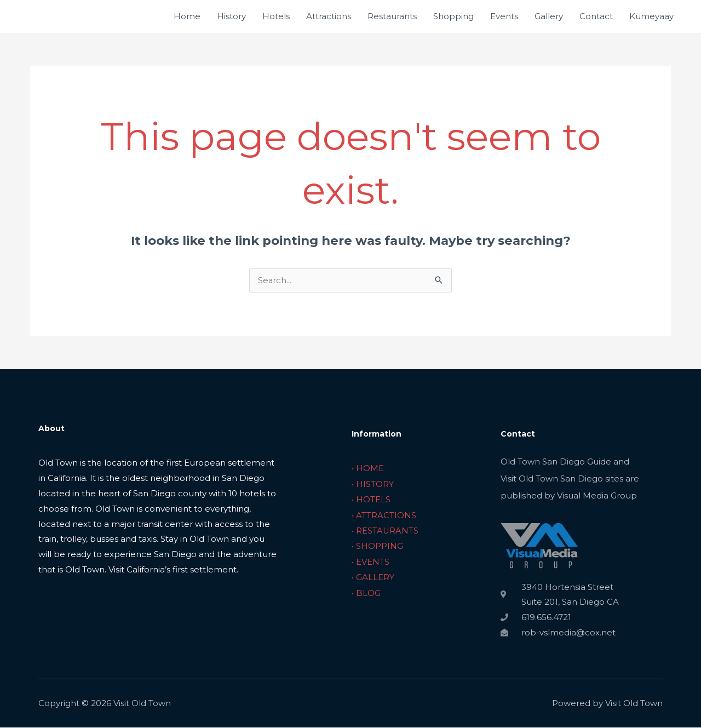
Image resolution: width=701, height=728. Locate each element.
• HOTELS (371, 499)
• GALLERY (373, 575)
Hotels (276, 16)
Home (187, 16)
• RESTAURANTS (385, 530)
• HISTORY (373, 484)
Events (504, 16)
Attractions (329, 16)
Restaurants (392, 16)
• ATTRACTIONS (384, 515)
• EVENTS (370, 560)
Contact (596, 16)
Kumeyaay (651, 16)
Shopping (453, 16)
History (231, 16)
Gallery (549, 16)
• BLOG (366, 591)
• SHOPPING (377, 545)
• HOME (368, 469)
